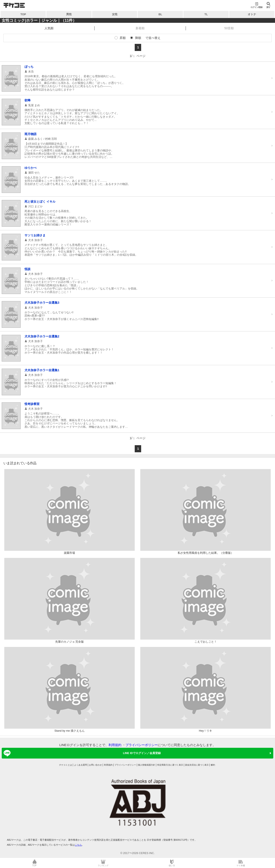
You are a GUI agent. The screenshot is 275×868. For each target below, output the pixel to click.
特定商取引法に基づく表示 (170, 765)
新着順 (140, 28)
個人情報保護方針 (147, 765)
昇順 (123, 38)
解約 (213, 765)
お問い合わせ (95, 765)
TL (206, 14)
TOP (23, 14)
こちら (78, 845)
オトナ (252, 14)
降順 (138, 38)
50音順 (229, 28)
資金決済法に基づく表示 (197, 765)
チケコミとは (66, 765)
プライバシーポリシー (142, 745)
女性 (115, 14)
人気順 (49, 28)
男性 (69, 14)
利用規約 (115, 745)
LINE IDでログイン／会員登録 (81, 753)
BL (160, 14)
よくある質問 (81, 765)
